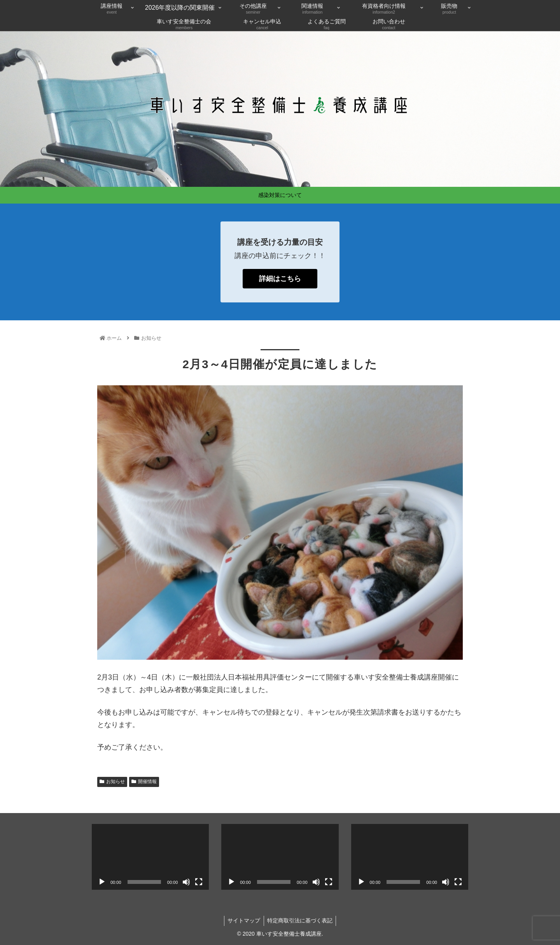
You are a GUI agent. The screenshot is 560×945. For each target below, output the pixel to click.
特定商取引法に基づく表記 (301, 920)
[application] (150, 857)
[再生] (102, 882)
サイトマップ (243, 920)
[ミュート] (186, 882)
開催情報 (144, 782)
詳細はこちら (280, 279)
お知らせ (112, 782)
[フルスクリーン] (199, 882)
